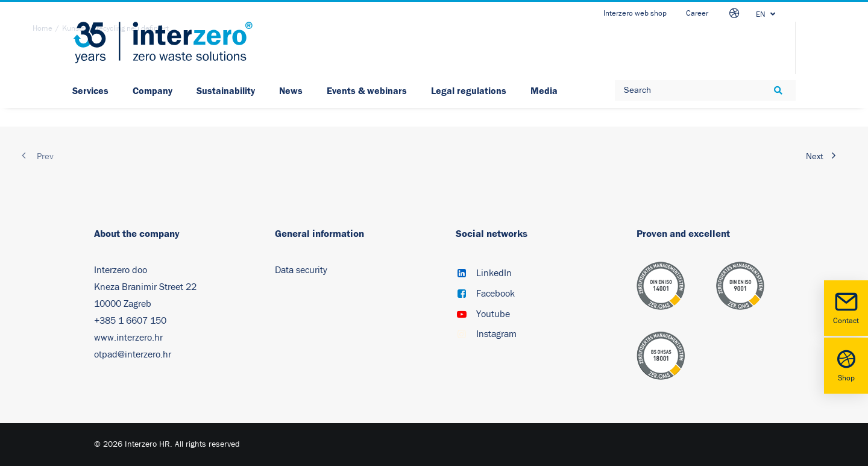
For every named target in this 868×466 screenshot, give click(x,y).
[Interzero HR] (163, 43)
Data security (301, 270)
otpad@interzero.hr (133, 354)
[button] (462, 274)
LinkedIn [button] (494, 273)
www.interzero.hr (128, 338)
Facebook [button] (495, 294)
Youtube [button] (493, 314)
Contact (846, 307)
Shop (846, 364)
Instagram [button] (496, 334)
